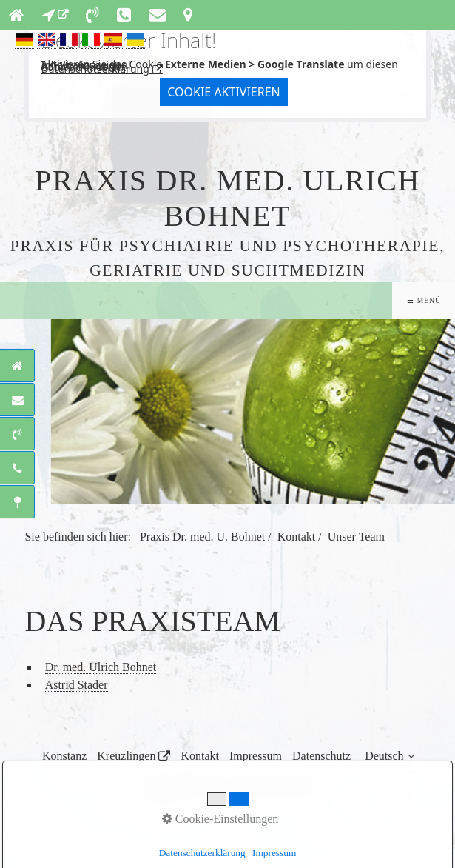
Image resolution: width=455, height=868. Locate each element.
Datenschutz (321, 756)
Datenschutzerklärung (95, 69)
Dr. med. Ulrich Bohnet (101, 667)
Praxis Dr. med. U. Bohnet (202, 537)
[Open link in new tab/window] (55, 15)
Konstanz (64, 756)
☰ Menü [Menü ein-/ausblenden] (424, 300)
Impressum (256, 756)
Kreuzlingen (126, 756)
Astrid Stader (77, 685)
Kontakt (200, 756)
